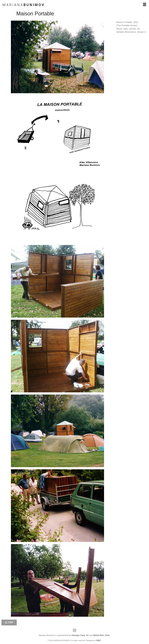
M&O (99, 640)
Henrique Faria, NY (80, 635)
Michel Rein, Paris (101, 635)
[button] (145, 5)
